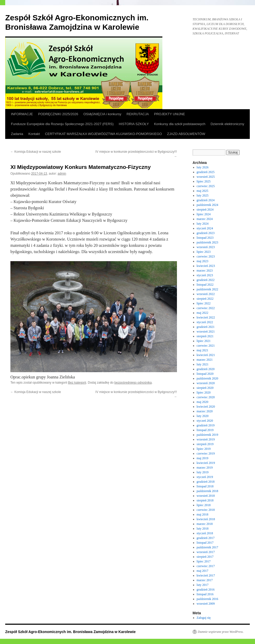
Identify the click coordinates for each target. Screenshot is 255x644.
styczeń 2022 (205, 322)
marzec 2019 (205, 468)
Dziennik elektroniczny (227, 124)
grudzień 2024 (206, 200)
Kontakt (34, 134)
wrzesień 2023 (206, 247)
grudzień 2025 (206, 172)
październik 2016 (208, 599)
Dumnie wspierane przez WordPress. (221, 632)
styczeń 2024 (205, 228)
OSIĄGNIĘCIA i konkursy (102, 114)
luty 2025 (203, 195)
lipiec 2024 (204, 214)
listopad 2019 (205, 430)
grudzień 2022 (206, 280)
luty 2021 (203, 364)
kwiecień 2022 (206, 317)
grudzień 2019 (206, 425)
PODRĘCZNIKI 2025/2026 (58, 114)
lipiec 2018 (204, 505)
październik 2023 (208, 242)
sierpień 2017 (205, 557)
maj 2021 (203, 350)
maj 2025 (203, 191)
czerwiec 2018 (206, 510)
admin (62, 174)
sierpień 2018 (205, 500)
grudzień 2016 (206, 590)
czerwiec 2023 (206, 256)
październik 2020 (208, 378)
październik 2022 (208, 289)
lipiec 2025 (204, 181)
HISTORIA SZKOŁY (134, 124)
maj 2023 (203, 261)
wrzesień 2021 (206, 332)
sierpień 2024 (205, 210)
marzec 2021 (205, 360)
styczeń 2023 (205, 275)
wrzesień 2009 (206, 604)
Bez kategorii (77, 383)
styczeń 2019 (205, 477)
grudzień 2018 (206, 482)
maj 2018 (203, 514)
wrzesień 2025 (206, 177)
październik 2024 (208, 205)
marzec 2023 (205, 271)
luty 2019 (203, 472)
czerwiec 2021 (206, 346)
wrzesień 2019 (206, 439)
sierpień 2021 (205, 336)
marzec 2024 (205, 219)
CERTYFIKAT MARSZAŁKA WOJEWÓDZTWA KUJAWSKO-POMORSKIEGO (103, 134)
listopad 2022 (205, 285)
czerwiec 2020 (206, 397)
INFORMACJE (22, 114)
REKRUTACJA (138, 114)
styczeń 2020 (205, 421)
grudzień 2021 (206, 327)
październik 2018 (208, 491)
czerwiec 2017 (206, 566)
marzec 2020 (205, 411)
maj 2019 (203, 458)
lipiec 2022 (204, 303)
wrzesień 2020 (206, 383)
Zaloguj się (204, 618)
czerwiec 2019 (206, 453)
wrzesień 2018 (206, 496)
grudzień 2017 (206, 538)
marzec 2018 (205, 524)
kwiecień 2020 (206, 407)
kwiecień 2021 (206, 355)
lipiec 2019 (204, 449)
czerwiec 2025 (206, 186)
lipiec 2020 (204, 392)
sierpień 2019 (205, 444)
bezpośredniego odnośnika (133, 383)
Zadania (17, 134)
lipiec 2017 (204, 561)
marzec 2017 (205, 580)
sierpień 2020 (205, 388)
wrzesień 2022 (206, 294)
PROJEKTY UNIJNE (170, 114)
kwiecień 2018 (206, 519)
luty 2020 (203, 416)
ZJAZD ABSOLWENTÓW (186, 134)
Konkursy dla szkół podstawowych (180, 124)
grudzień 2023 (206, 233)
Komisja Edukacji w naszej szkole (36, 152)
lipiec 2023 (204, 252)
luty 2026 (203, 167)
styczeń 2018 (205, 533)
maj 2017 (203, 571)
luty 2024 (203, 224)
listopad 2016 (205, 594)
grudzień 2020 (206, 369)
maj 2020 (203, 402)
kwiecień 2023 (206, 266)
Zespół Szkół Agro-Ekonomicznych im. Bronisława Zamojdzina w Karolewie (70, 632)
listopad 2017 (205, 543)
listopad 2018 (205, 486)
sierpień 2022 (205, 299)
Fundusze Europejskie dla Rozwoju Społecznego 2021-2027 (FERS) (62, 124)
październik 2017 (208, 547)
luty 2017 (203, 585)
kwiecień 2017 (206, 575)
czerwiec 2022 (206, 308)
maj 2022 (203, 313)
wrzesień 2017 (206, 552)
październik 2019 (208, 435)
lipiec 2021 (204, 341)
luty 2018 (203, 529)
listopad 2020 (205, 374)
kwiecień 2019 (206, 463)
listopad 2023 (205, 238)
